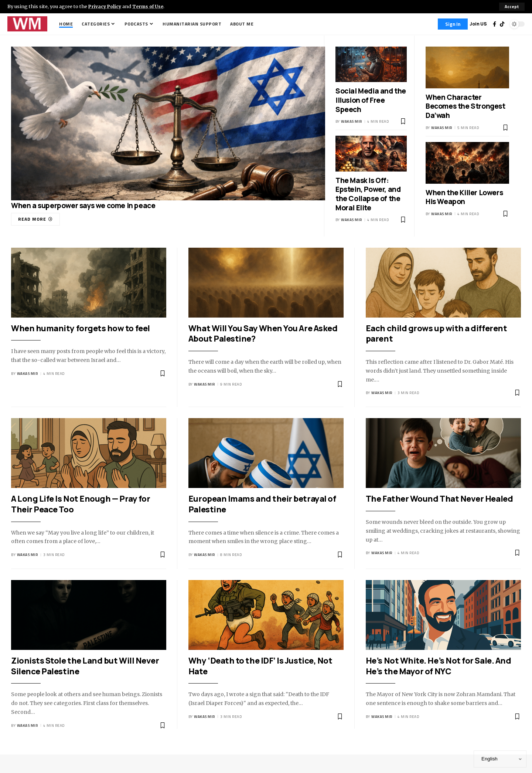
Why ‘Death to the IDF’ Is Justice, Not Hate (260, 666)
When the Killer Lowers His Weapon (464, 197)
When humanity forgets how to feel (81, 328)
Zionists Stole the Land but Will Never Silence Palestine (85, 666)
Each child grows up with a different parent (436, 334)
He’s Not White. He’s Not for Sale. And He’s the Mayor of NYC (438, 666)
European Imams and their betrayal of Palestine (262, 504)
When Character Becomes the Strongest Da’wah (465, 106)
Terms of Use (150, 6)
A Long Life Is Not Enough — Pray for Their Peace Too (81, 504)
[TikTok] (502, 24)
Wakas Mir (352, 122)
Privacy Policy (106, 6)
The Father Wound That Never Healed (439, 499)
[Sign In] (453, 24)
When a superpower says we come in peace (83, 206)
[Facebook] (495, 24)
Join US (478, 24)
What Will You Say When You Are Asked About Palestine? (263, 334)
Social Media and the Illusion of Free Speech (371, 100)
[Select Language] (500, 759)
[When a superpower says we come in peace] (35, 219)
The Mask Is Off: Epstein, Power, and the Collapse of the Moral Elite (368, 194)
